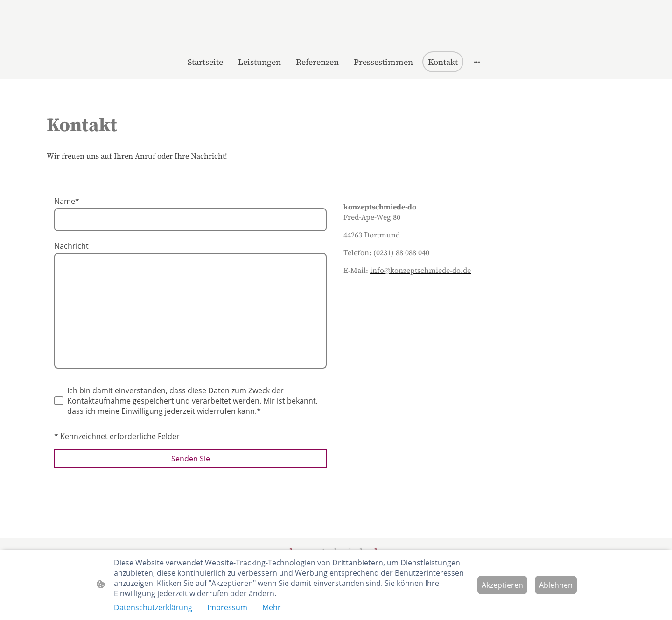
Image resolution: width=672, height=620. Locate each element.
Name (67, 201)
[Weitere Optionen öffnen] (477, 62)
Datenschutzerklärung (153, 607)
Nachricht (71, 246)
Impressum (227, 607)
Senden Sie (191, 459)
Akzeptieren (502, 585)
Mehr (272, 607)
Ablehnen (556, 585)
